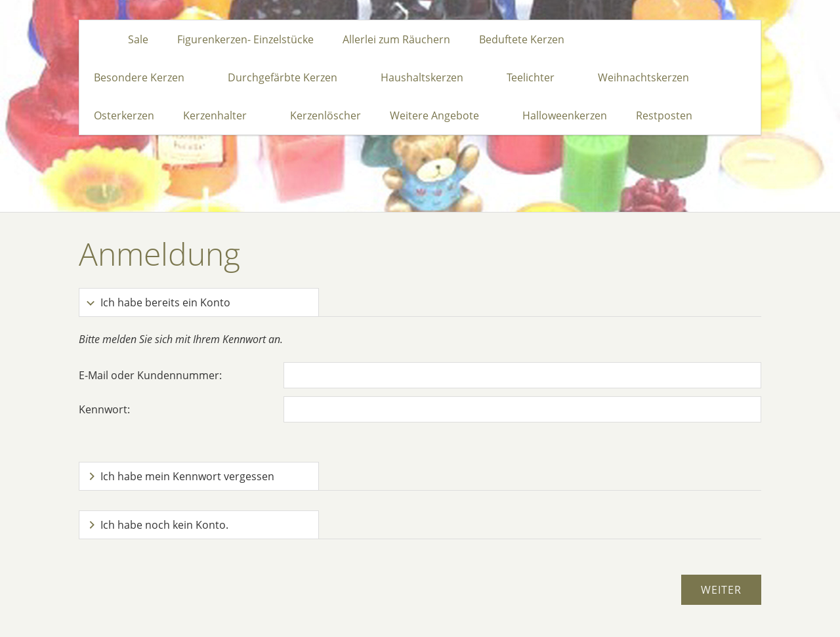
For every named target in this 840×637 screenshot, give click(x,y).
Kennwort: (104, 409)
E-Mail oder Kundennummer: (150, 375)
